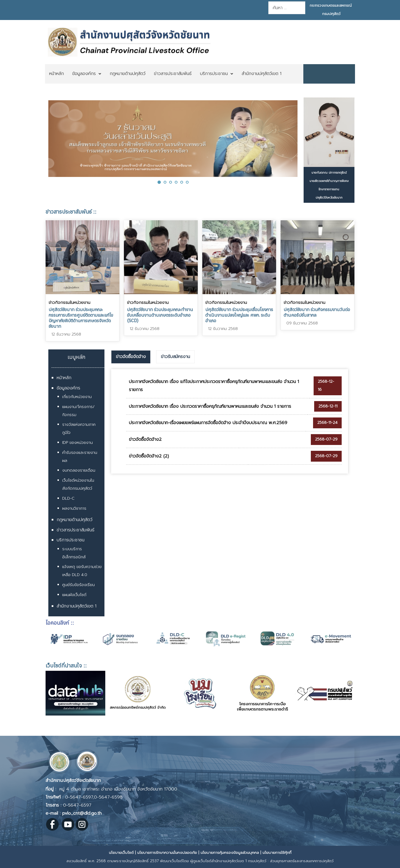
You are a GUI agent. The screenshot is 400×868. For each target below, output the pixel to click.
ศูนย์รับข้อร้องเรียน (78, 585)
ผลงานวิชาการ (74, 508)
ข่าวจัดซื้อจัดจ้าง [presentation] (131, 357)
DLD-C (68, 498)
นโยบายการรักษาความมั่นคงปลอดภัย (167, 853)
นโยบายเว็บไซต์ (121, 853)
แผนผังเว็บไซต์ (74, 595)
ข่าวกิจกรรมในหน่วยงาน (69, 302)
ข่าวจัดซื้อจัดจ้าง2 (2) (149, 456)
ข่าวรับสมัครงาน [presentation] (175, 357)
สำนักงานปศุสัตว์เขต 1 (77, 606)
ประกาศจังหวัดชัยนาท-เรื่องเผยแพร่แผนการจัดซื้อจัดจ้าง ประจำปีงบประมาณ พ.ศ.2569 (208, 423)
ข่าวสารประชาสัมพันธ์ (76, 530)
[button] (159, 182)
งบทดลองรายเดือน (79, 470)
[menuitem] (57, 74)
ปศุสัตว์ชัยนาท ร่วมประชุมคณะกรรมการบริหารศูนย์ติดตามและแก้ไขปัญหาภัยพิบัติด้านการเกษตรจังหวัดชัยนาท (81, 318)
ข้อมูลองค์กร (68, 388)
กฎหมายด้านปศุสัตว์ (75, 520)
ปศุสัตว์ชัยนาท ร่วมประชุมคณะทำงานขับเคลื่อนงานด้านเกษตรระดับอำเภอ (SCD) (160, 315)
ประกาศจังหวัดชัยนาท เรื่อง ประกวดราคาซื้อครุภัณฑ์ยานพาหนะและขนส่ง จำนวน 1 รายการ (210, 406)
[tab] (131, 357)
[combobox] (287, 8)
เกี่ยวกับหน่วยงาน (77, 397)
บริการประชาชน (71, 540)
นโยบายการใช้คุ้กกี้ (277, 853)
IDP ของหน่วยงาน (77, 443)
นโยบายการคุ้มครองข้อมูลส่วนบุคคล (230, 853)
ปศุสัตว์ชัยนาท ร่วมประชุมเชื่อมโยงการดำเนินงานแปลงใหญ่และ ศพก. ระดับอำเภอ (239, 315)
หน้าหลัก (64, 378)
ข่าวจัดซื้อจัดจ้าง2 (145, 439)
